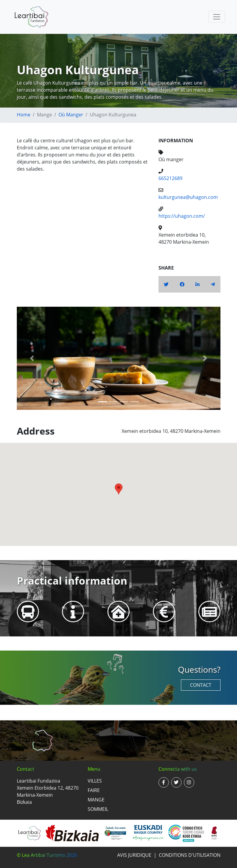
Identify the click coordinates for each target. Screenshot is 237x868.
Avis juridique (134, 855)
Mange (96, 800)
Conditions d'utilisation (190, 855)
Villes (95, 781)
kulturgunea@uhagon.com (188, 197)
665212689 (170, 178)
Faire (94, 790)
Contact (201, 685)
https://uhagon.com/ (182, 216)
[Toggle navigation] (217, 17)
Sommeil (98, 809)
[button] (32, 358)
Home (24, 115)
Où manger (71, 115)
